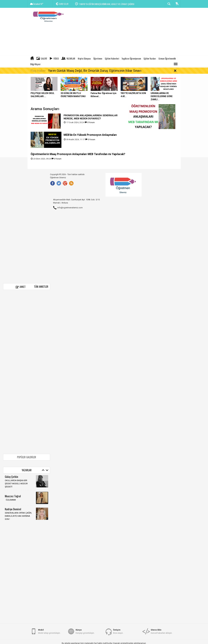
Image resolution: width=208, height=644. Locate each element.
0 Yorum (91, 122)
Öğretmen (98, 58)
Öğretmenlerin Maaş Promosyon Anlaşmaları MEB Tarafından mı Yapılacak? (78, 154)
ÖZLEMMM (10, 500)
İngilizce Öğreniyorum (131, 58)
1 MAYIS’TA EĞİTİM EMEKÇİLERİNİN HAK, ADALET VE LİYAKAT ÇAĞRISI (107, 4)
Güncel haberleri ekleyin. (162, 631)
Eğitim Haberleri (112, 58)
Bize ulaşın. (118, 631)
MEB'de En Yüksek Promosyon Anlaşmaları (90, 135)
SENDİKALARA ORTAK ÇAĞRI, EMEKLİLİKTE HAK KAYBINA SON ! (18, 516)
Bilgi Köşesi (35, 64)
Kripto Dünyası (84, 58)
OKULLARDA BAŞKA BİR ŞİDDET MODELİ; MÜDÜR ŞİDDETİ (16, 484)
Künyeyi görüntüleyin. (85, 631)
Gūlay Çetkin (11, 477)
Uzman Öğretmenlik (167, 58)
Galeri (44, 58)
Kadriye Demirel (13, 509)
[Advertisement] (124, 32)
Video (56, 58)
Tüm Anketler (41, 287)
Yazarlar (71, 58)
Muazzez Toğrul (13, 496)
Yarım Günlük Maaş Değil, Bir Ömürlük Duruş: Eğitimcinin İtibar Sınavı (95, 71)
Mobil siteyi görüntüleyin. (49, 631)
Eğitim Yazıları (150, 58)
